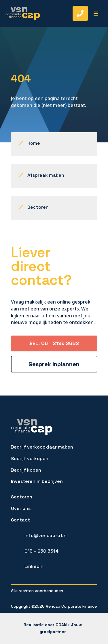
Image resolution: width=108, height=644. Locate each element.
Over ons (21, 508)
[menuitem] (77, 13)
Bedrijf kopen (26, 470)
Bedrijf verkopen (30, 458)
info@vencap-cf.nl (46, 535)
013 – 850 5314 (41, 551)
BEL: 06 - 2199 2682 (54, 343)
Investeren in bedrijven (37, 481)
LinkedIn (34, 566)
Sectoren (22, 497)
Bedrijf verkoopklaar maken (42, 447)
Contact (20, 520)
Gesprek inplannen (54, 364)
